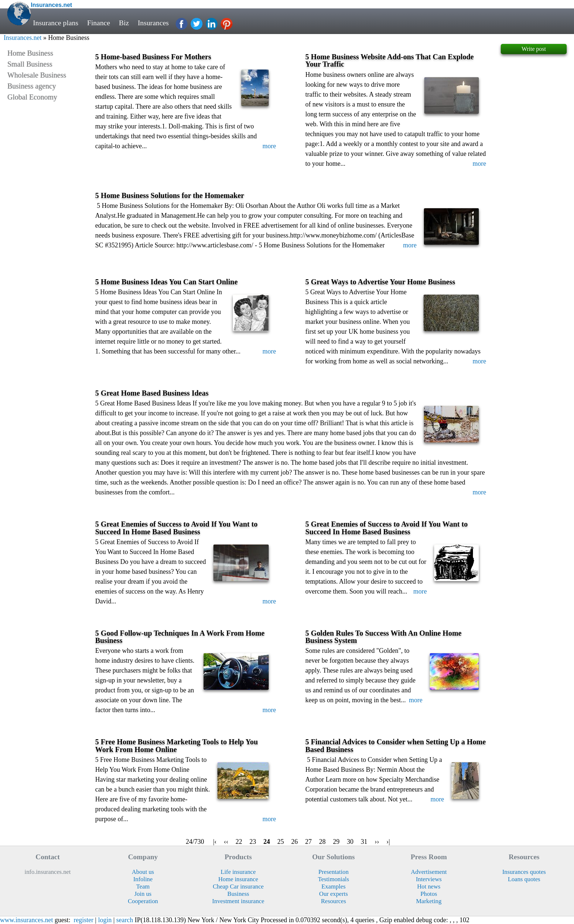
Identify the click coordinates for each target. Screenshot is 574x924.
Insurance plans (56, 23)
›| (388, 842)
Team (143, 886)
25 (281, 842)
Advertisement (429, 872)
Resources (334, 901)
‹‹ (226, 842)
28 (323, 842)
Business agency (32, 86)
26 (295, 842)
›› (377, 842)
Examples (333, 886)
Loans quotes (524, 879)
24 (267, 842)
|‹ (215, 842)
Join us (143, 894)
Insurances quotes (524, 872)
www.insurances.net (27, 920)
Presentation (334, 872)
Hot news (429, 886)
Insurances (153, 23)
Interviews (429, 879)
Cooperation (143, 901)
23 (253, 842)
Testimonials (333, 879)
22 (239, 842)
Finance (99, 23)
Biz (124, 23)
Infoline (143, 879)
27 (309, 842)
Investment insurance (238, 901)
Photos (429, 894)
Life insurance (238, 872)
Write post (534, 49)
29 (336, 842)
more (269, 146)
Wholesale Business (37, 75)
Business (238, 894)
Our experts (333, 894)
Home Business (30, 53)
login (105, 920)
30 (350, 842)
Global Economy (32, 97)
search (125, 920)
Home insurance (238, 879)
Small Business (30, 64)
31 (364, 842)
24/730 (195, 842)
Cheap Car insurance (238, 886)
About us (143, 872)
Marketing (429, 901)
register (83, 920)
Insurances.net (23, 38)
